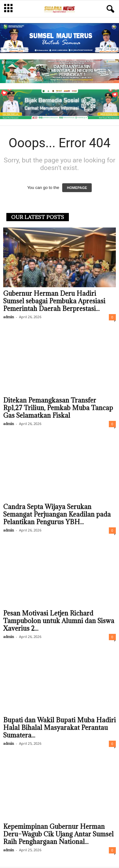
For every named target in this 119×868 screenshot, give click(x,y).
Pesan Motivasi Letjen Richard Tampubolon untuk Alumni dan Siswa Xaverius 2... (59, 622)
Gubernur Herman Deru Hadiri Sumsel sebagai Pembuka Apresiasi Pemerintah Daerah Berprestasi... (54, 302)
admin (9, 317)
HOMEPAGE (77, 188)
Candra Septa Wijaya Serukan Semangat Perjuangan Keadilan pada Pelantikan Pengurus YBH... (57, 515)
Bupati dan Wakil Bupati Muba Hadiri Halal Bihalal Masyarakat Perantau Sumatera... (60, 728)
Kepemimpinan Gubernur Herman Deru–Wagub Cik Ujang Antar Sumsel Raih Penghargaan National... (58, 835)
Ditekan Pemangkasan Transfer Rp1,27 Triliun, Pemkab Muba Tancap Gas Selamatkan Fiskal (58, 409)
